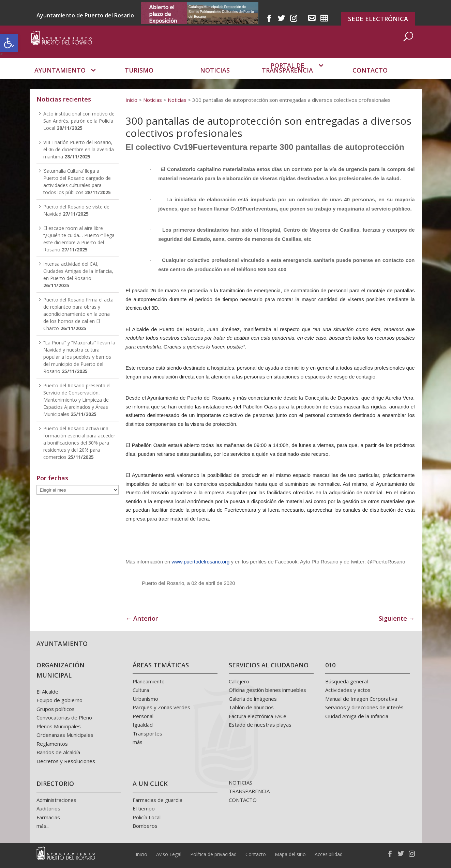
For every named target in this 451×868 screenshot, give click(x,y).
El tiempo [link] (144, 808)
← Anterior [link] (142, 618)
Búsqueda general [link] (347, 681)
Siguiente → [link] (397, 618)
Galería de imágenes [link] (253, 699)
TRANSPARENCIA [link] (249, 791)
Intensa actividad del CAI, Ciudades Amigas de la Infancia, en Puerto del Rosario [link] (78, 271)
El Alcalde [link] (47, 692)
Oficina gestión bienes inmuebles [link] (267, 690)
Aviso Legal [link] (169, 854)
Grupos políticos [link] (56, 709)
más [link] (138, 742)
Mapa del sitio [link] (290, 854)
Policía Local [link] (147, 817)
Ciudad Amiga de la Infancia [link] (357, 716)
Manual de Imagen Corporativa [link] (361, 699)
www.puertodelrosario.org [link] (200, 562)
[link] (9, 43)
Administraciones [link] (56, 800)
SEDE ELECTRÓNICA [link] (378, 19)
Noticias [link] (215, 80)
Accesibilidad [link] (329, 854)
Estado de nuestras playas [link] (260, 725)
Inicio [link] (141, 854)
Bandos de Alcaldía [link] (58, 752)
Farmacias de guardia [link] (157, 800)
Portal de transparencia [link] (287, 78)
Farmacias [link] (48, 817)
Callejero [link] (239, 681)
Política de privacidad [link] (213, 854)
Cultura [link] (141, 690)
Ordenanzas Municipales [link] (65, 735)
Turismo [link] (139, 80)
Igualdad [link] (143, 725)
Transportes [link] (147, 733)
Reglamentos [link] (52, 744)
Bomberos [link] (145, 826)
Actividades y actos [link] (348, 690)
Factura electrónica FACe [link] (258, 716)
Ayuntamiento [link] (60, 80)
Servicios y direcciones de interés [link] (364, 707)
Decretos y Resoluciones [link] (66, 761)
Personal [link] (143, 716)
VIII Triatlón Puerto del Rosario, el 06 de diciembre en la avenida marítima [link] (79, 149)
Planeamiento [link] (149, 681)
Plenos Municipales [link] (59, 726)
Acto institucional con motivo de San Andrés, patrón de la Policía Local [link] (79, 121)
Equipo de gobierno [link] (59, 700)
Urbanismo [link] (145, 699)
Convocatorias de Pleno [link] (64, 717)
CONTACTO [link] (243, 800)
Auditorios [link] (48, 808)
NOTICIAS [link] (240, 782)
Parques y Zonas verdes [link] (161, 707)
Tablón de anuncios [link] (251, 707)
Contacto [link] (370, 80)
